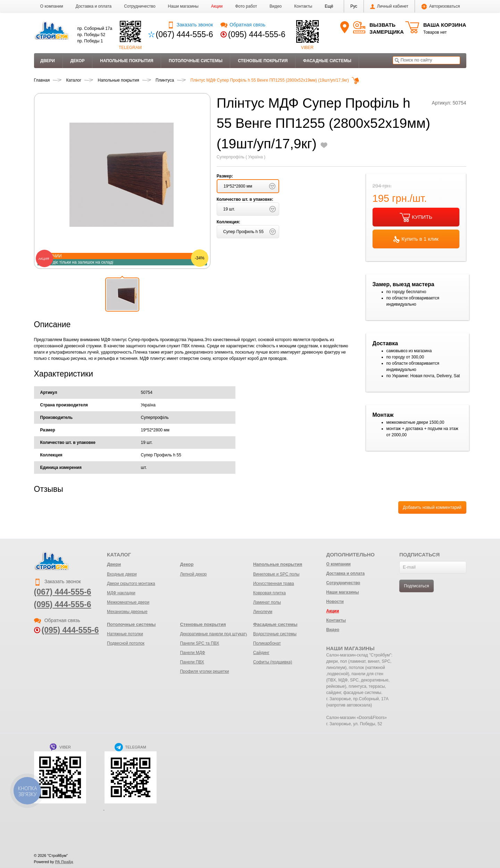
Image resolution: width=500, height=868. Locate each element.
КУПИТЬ (416, 217)
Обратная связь (243, 25)
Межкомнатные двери (128, 602)
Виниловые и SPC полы (276, 574)
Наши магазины (183, 6)
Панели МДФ (192, 653)
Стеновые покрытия (263, 61)
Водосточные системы (275, 634)
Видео (276, 6)
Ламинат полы (267, 602)
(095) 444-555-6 (257, 34)
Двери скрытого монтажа (131, 584)
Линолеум (263, 612)
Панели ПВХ (192, 662)
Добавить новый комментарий (432, 507)
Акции (217, 6)
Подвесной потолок (126, 643)
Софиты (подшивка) (273, 662)
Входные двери (122, 574)
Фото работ (246, 6)
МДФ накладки (121, 593)
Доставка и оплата (94, 6)
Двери (48, 61)
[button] (329, 6)
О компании (52, 6)
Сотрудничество (140, 6)
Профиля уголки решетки (204, 671)
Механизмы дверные (127, 612)
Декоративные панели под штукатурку (217, 634)
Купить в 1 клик (416, 239)
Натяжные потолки (125, 634)
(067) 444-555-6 (185, 34)
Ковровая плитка (269, 593)
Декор (77, 61)
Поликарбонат (267, 643)
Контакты (303, 6)
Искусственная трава (274, 584)
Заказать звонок (190, 25)
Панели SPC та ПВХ (199, 643)
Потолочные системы (196, 61)
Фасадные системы (327, 61)
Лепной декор (193, 574)
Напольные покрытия (127, 61)
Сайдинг (261, 653)
